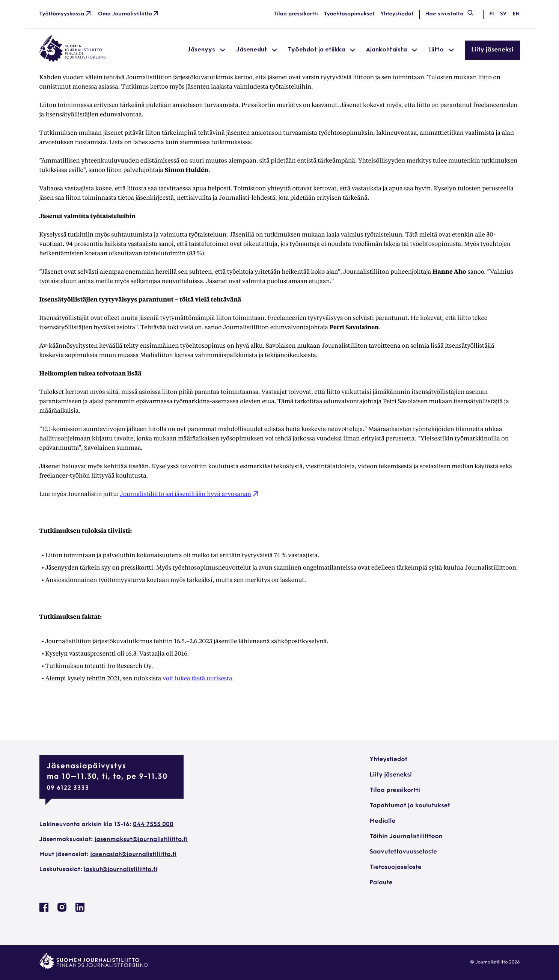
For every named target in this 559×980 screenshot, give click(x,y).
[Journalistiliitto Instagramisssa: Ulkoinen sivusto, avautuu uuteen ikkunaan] (62, 910)
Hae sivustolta (450, 14)
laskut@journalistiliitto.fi (121, 870)
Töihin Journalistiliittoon (406, 837)
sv (503, 14)
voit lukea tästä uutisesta (197, 678)
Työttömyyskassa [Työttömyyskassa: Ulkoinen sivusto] (66, 14)
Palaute (381, 883)
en (516, 14)
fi (491, 14)
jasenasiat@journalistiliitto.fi (133, 855)
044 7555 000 (153, 825)
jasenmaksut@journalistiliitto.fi (141, 840)
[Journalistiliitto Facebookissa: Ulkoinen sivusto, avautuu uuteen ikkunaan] (44, 910)
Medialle (383, 821)
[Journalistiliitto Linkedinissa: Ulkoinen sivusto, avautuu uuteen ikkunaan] (80, 910)
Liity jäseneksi (492, 50)
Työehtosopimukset (349, 14)
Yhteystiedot (397, 14)
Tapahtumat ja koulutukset (410, 806)
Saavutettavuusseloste (403, 852)
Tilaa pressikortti (296, 14)
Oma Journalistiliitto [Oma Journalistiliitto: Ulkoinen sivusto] (129, 14)
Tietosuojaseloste (396, 867)
